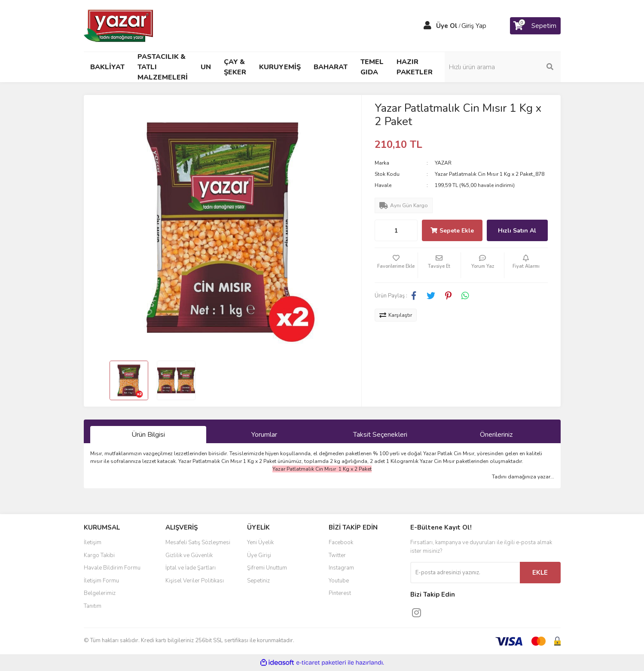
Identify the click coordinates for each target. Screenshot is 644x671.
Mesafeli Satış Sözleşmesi (198, 542)
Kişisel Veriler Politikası (195, 581)
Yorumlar (264, 435)
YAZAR (443, 163)
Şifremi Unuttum (267, 568)
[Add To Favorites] (396, 265)
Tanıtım (93, 606)
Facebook (341, 542)
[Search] (503, 67)
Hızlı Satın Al (517, 231)
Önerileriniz (496, 435)
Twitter (337, 555)
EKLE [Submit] (540, 573)
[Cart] (535, 26)
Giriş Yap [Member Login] (474, 26)
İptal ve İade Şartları (191, 568)
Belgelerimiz (100, 593)
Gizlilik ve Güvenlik (189, 555)
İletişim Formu (101, 581)
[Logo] (119, 25)
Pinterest (340, 593)
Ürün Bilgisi (148, 435)
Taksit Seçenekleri (380, 435)
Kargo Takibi (99, 555)
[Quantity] (396, 230)
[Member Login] (427, 26)
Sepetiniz (258, 581)
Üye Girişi (259, 555)
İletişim (93, 542)
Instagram (341, 568)
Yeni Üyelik (260, 542)
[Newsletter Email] (465, 573)
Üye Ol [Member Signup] (447, 26)
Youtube (339, 581)
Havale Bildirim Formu (112, 568)
